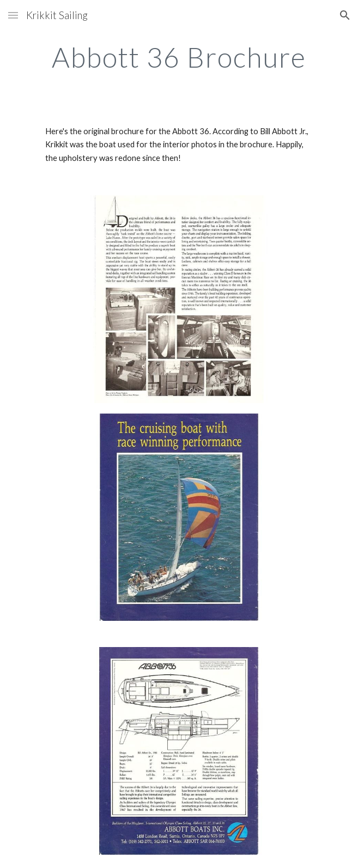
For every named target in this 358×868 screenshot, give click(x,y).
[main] (179, 57)
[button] (13, 15)
